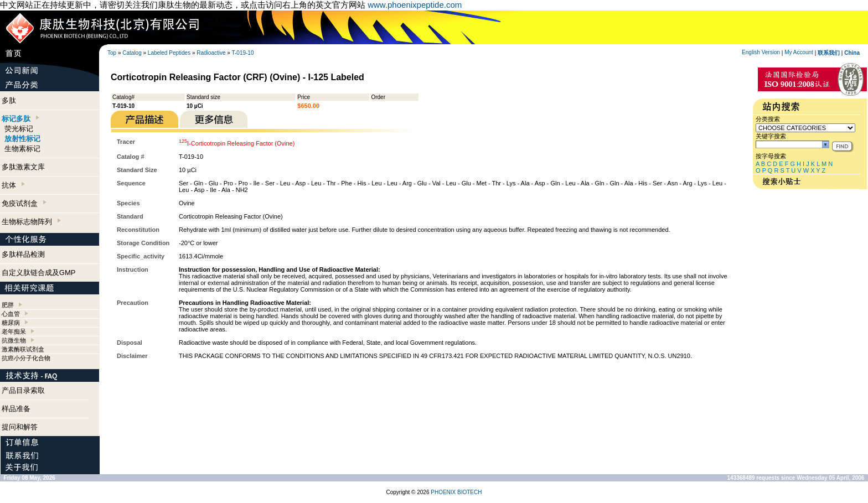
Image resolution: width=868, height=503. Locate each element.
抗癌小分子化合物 (26, 358)
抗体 (13, 185)
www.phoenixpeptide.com (415, 5)
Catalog (132, 53)
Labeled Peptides (169, 53)
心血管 (11, 314)
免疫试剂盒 (24, 203)
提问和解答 (20, 427)
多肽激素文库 (23, 167)
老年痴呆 (14, 331)
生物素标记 (22, 149)
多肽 (9, 100)
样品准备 (16, 409)
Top (112, 53)
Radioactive (211, 53)
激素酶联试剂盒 (23, 349)
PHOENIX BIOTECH (456, 492)
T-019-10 (242, 53)
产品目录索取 (23, 390)
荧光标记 (19, 129)
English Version (761, 52)
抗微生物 (14, 340)
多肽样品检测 (23, 254)
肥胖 (8, 305)
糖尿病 (11, 323)
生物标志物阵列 (31, 222)
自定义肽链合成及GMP (39, 273)
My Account (799, 52)
